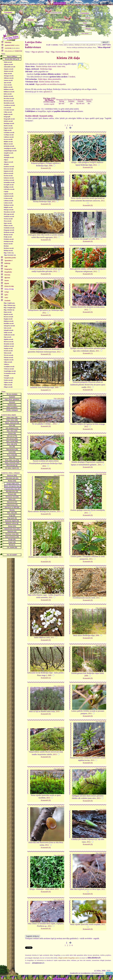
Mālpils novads (8, 207)
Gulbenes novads (9, 137)
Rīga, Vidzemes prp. (10, 305)
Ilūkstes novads (8, 144)
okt (80, 103)
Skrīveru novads (9, 342)
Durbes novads (8, 126)
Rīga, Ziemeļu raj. (9, 310)
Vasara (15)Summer (71, 100)
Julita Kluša (61, 134)
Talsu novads (8, 353)
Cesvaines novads (9, 110)
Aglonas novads (8, 64)
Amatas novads (8, 80)
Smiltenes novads (9, 346)
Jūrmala (6, 164)
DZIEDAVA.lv (60, 3)
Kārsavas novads (9, 169)
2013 (55, 754)
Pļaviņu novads (8, 235)
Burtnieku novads (9, 103)
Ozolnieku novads (9, 228)
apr (60, 103)
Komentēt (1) (88, 353)
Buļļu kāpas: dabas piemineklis (50, 79)
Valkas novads (8, 362)
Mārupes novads (9, 210)
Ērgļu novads (8, 130)
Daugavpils (7, 117)
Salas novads (7, 328)
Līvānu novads (8, 198)
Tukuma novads (8, 357)
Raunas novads (8, 244)
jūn (71, 103)
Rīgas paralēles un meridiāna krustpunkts (51, 84)
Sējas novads (7, 337)
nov (83, 103)
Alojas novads (8, 74)
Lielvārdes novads (9, 189)
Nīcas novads (8, 221)
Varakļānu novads (9, 367)
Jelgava (6, 160)
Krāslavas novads (9, 180)
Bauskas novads (8, 96)
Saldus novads (8, 333)
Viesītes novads (8, 380)
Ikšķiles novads (8, 142)
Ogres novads (8, 223)
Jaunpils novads (8, 153)
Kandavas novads (9, 167)
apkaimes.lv (48, 92)
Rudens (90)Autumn (80, 100)
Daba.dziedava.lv (13, 51)
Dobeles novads (8, 121)
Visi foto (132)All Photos (49, 100)
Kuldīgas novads (9, 187)
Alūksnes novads (9, 78)
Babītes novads (8, 87)
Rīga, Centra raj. (9, 253)
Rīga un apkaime (38, 52)
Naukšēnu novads (9, 216)
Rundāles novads (9, 323)
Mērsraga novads (9, 214)
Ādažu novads (8, 62)
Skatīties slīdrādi (32, 116)
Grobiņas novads (9, 135)
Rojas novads (8, 312)
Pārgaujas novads (9, 230)
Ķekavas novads (8, 173)
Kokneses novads (9, 178)
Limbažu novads (9, 196)
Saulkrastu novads (9, 335)
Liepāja (6, 192)
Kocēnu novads (8, 176)
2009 (50, 166)
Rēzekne (6, 246)
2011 (97, 351)
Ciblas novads (8, 112)
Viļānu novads (8, 385)
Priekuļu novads (9, 241)
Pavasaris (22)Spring (61, 100)
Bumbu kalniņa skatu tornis (49, 82)
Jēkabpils (7, 155)
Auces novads (8, 85)
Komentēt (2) (46, 678)
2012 (95, 165)
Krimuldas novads (9, 182)
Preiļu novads (8, 237)
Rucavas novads (8, 317)
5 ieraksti (72, 77)
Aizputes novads (9, 69)
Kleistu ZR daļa (73, 52)
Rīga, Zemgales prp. (10, 308)
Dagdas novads (8, 114)
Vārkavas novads (9, 369)
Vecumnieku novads (10, 373)
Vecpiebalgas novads (10, 371)
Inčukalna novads (9, 146)
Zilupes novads (8, 387)
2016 (58, 711)
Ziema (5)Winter (89, 100)
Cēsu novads (7, 108)
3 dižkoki (65, 74)
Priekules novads (9, 239)
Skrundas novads (9, 344)
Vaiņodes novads (9, 360)
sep (77, 103)
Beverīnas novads (9, 98)
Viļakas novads (8, 382)
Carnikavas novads (9, 105)
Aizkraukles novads (9, 67)
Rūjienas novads (9, 321)
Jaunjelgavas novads (10, 148)
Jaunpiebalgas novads (10, 151)
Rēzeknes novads (9, 248)
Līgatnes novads (8, 194)
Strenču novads (8, 351)
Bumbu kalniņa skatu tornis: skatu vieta (51, 66)
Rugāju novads (8, 319)
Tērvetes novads (8, 355)
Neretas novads (8, 219)
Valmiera (6, 364)
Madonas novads (9, 205)
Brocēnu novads (8, 101)
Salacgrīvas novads (9, 326)
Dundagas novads (9, 123)
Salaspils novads (9, 330)
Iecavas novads (8, 139)
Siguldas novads (8, 339)
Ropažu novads (8, 314)
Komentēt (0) (46, 168)
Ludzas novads (8, 203)
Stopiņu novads (8, 348)
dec (89, 103)
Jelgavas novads (8, 162)
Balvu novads (8, 94)
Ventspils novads (9, 378)
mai (63, 103)
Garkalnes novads (9, 133)
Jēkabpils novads (9, 157)
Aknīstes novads (8, 71)
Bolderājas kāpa (46, 69)
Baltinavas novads (9, 92)
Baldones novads (9, 89)
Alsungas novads (9, 76)
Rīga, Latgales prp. (9, 303)
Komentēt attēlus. (47, 116)
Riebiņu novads (8, 251)
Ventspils (6, 376)
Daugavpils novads (9, 119)
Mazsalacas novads (9, 212)
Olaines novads (8, 226)
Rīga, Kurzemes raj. (10, 255)
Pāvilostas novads (9, 232)
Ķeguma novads (8, 171)
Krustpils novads (9, 185)
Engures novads (8, 128)
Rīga (48, 52)
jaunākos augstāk (49, 104)
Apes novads (7, 83)
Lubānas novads (9, 201)
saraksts (12, 45)
